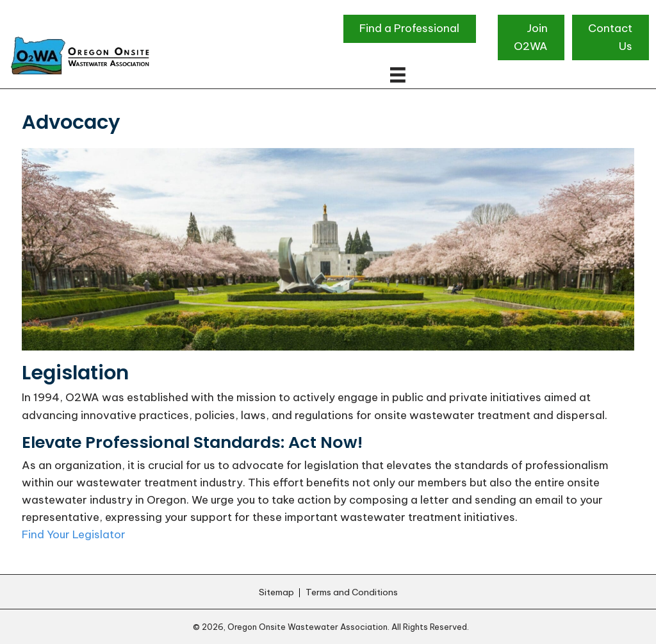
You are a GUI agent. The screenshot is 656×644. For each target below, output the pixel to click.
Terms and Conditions (352, 593)
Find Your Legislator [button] (74, 534)
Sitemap (276, 593)
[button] (410, 29)
